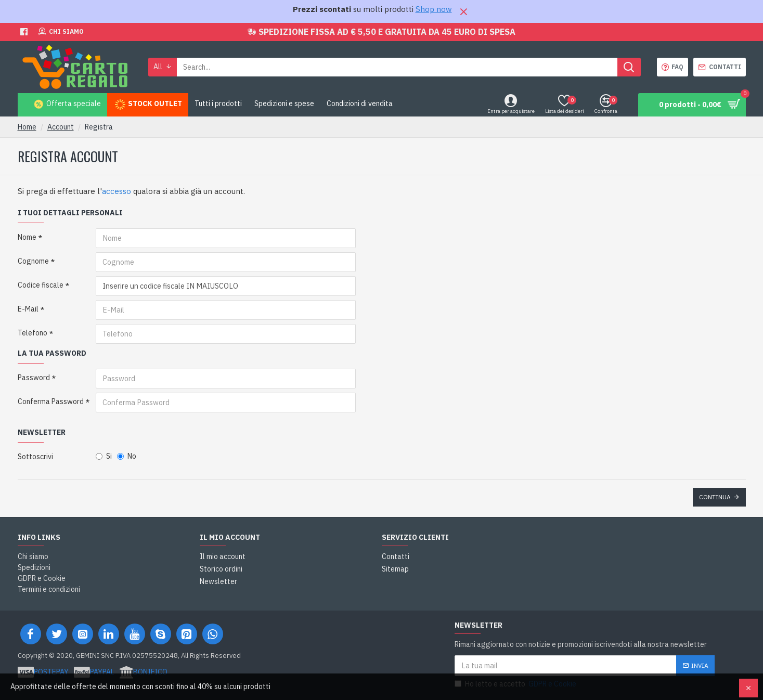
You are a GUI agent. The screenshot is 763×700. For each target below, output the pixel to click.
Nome (27, 237)
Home (27, 127)
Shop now (434, 9)
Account (61, 127)
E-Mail (28, 309)
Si (104, 456)
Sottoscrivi (35, 457)
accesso (117, 191)
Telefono (33, 333)
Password (34, 378)
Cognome (33, 261)
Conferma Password (51, 401)
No (127, 456)
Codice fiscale (41, 285)
